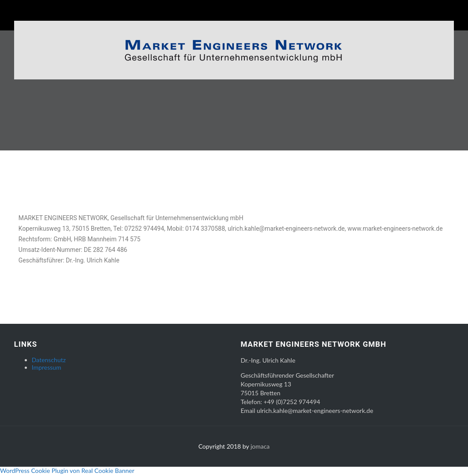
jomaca (260, 448)
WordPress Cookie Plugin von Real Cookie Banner (67, 472)
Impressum (47, 369)
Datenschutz (49, 362)
